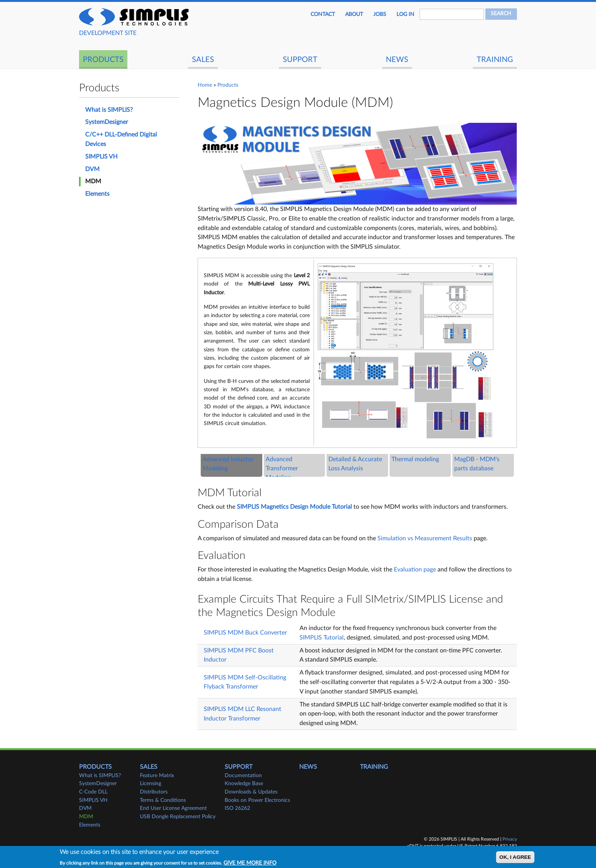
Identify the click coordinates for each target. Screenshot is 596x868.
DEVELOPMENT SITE (108, 33)
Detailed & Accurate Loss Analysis (355, 464)
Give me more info (250, 863)
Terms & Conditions (163, 800)
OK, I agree (515, 857)
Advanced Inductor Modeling (228, 464)
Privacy (510, 839)
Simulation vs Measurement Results (425, 538)
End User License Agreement (173, 808)
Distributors (154, 792)
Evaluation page (415, 570)
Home (205, 85)
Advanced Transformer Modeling (282, 469)
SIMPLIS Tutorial (322, 638)
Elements (97, 194)
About (354, 14)
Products (103, 60)
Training (495, 60)
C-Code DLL (93, 792)
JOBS (380, 14)
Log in (405, 14)
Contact (323, 14)
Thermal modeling (415, 459)
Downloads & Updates (251, 792)
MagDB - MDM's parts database (477, 464)
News (397, 60)
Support (300, 60)
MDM (93, 181)
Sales (203, 60)
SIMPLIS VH (101, 157)
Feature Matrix (157, 776)
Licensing (151, 784)
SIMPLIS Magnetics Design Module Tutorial (294, 507)
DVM (92, 169)
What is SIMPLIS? (109, 110)
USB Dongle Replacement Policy (178, 817)
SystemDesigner (107, 122)
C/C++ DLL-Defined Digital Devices (121, 139)
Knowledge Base (244, 784)
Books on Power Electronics (257, 800)
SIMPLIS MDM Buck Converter (245, 633)
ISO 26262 (237, 808)
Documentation (243, 776)
